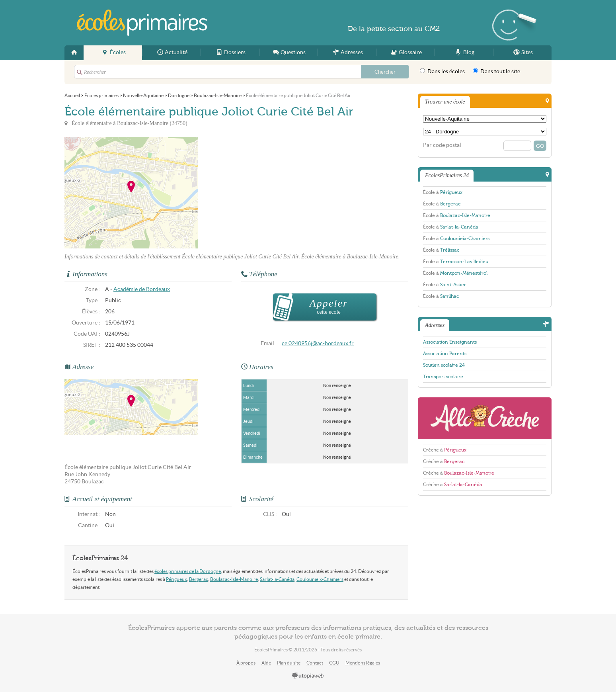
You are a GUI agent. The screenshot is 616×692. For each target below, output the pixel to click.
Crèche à (445, 450)
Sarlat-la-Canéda (277, 579)
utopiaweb (308, 676)
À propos (246, 663)
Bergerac (199, 579)
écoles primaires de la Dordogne (188, 571)
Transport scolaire (443, 377)
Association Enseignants (450, 342)
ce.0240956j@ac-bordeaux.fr (318, 343)
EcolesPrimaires (142, 23)
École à (443, 192)
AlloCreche (485, 418)
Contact (315, 663)
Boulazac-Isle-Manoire (234, 579)
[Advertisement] (270, 193)
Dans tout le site (496, 71)
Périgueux (176, 579)
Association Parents (445, 354)
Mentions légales (363, 663)
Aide (266, 663)
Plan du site (289, 663)
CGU (334, 663)
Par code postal (442, 145)
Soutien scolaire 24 (444, 365)
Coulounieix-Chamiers (320, 579)
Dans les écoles (442, 71)
